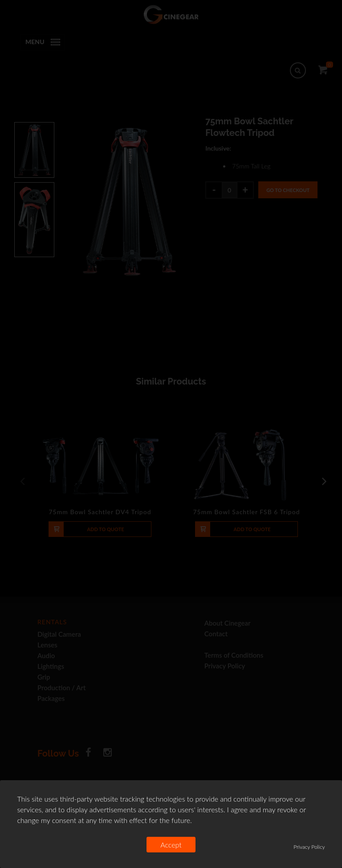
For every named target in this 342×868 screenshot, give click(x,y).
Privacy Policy (309, 847)
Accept (171, 845)
